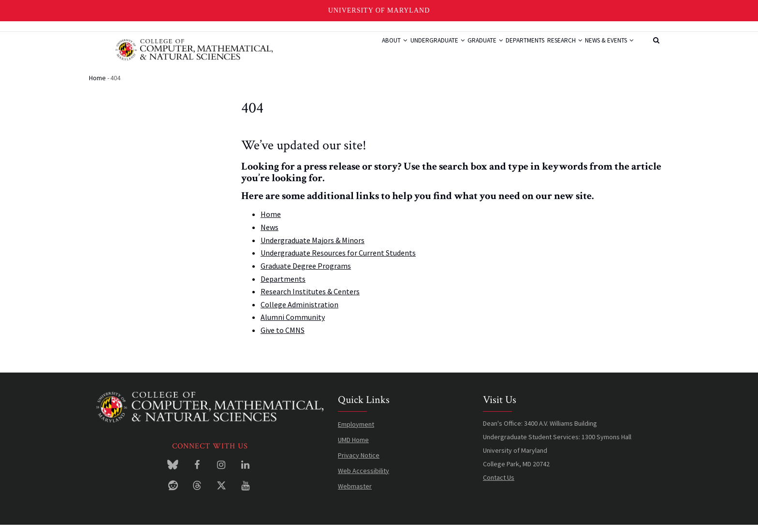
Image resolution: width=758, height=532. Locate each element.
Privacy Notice (359, 462)
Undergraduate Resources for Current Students (338, 260)
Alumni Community (293, 325)
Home (97, 85)
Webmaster (355, 493)
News (270, 235)
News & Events (605, 50)
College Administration (299, 312)
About (348, 50)
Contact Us (499, 485)
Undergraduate (399, 50)
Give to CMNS (283, 338)
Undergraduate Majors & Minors (313, 247)
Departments (503, 50)
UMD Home (353, 447)
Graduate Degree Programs (306, 273)
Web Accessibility (364, 478)
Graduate (454, 50)
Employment (356, 431)
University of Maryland (379, 10)
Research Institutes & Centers (310, 299)
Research (551, 50)
